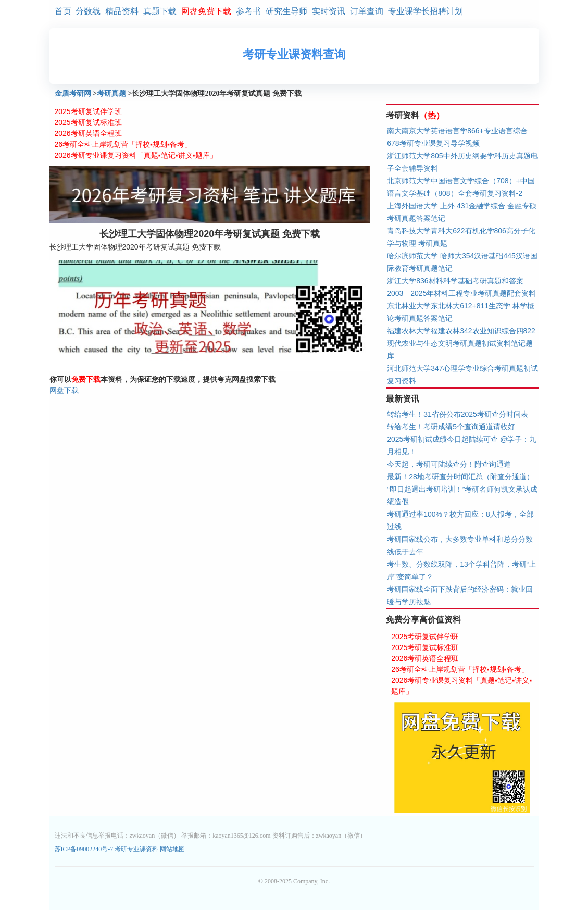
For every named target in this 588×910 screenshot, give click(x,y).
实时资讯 (329, 11)
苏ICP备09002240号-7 (85, 849)
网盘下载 (64, 390)
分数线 (88, 11)
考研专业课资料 (136, 849)
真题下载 (160, 11)
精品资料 (122, 11)
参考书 (248, 11)
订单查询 (367, 11)
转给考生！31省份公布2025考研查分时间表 (458, 414)
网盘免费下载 (206, 11)
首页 (63, 11)
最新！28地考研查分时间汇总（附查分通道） (460, 477)
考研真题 (111, 94)
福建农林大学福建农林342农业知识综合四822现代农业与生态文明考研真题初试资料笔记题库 (461, 343)
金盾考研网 (73, 94)
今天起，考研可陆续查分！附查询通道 (449, 464)
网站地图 (172, 849)
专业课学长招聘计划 (426, 11)
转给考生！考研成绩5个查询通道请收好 (451, 427)
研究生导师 (286, 11)
